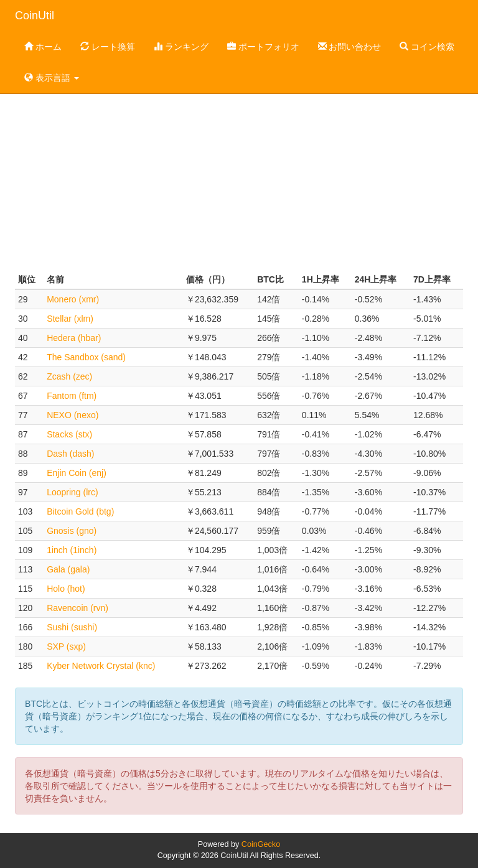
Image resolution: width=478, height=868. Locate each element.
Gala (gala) (68, 569)
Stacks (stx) (69, 434)
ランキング (181, 47)
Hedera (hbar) (74, 338)
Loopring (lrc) (72, 492)
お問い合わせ (350, 47)
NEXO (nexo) (73, 415)
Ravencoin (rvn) (77, 608)
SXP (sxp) (66, 646)
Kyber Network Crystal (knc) (101, 666)
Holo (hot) (66, 589)
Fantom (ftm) (72, 396)
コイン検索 (427, 47)
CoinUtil (35, 16)
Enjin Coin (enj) (77, 473)
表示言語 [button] (52, 78)
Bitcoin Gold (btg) (80, 511)
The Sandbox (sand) (86, 357)
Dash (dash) (70, 454)
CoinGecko (261, 844)
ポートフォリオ (263, 47)
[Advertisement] (239, 170)
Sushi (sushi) (72, 627)
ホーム (43, 47)
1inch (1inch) (72, 550)
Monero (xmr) (73, 299)
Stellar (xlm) (70, 319)
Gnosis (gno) (72, 531)
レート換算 (108, 47)
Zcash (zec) (69, 376)
